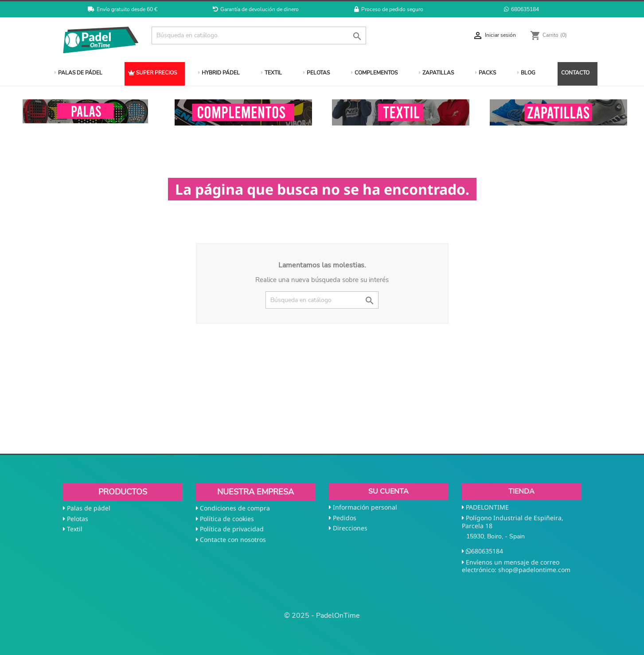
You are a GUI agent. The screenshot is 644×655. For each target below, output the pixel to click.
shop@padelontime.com (534, 570)
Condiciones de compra (235, 508)
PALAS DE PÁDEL (78, 73)
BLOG (526, 73)
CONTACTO (575, 73)
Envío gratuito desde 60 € (123, 9)
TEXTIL (271, 73)
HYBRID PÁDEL (219, 73)
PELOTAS (316, 73)
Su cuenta (388, 491)
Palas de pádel (89, 508)
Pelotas (78, 519)
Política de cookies (227, 519)
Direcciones (350, 528)
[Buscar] (259, 35)
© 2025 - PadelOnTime (322, 616)
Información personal (365, 507)
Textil (75, 529)
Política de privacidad (232, 529)
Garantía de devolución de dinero (256, 9)
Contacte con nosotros (233, 539)
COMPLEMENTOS (374, 73)
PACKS (486, 73)
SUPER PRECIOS (152, 73)
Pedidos (345, 518)
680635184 (521, 9)
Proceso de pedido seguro (389, 9)
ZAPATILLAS (436, 73)
